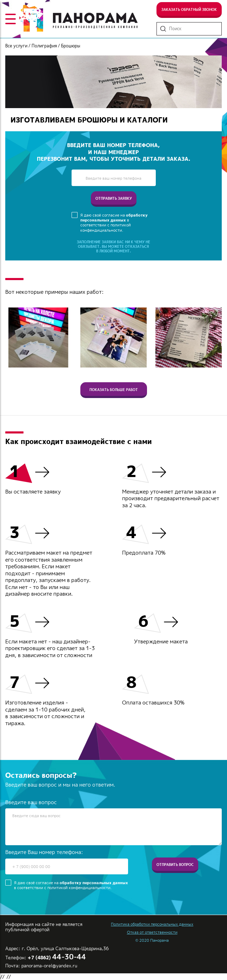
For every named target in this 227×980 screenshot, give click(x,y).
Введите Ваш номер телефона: (44, 852)
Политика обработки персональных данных (152, 924)
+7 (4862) (57, 958)
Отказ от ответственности (152, 932)
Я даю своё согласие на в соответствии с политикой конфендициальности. (114, 223)
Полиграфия (44, 46)
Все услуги (16, 46)
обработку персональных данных (114, 218)
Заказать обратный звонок (189, 9)
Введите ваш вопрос (31, 802)
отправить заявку (114, 198)
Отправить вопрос (175, 865)
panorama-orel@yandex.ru (49, 966)
